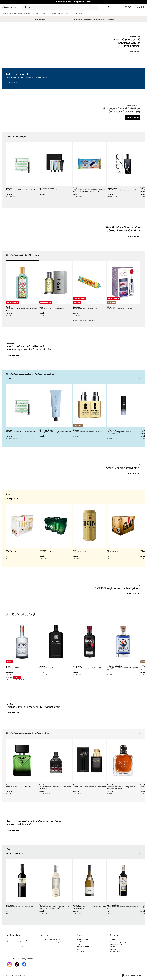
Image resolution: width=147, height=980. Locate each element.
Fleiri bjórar (10, 499)
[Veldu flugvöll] (114, 7)
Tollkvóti (78, 944)
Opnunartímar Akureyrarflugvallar (52, 942)
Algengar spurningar (82, 939)
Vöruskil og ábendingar (83, 947)
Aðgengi (78, 949)
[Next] (139, 137)
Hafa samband (80, 952)
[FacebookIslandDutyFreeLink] (25, 967)
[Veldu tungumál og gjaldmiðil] (129, 7)
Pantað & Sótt (80, 942)
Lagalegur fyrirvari (116, 944)
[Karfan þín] (143, 7)
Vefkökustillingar (116, 952)
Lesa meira (134, 51)
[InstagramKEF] (10, 967)
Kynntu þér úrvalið (13, 854)
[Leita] (60, 7)
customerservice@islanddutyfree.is (23, 946)
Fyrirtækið (113, 947)
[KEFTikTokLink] (17, 967)
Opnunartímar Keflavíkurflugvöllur (52, 939)
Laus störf (113, 949)
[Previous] (133, 137)
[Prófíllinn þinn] (138, 7)
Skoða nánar (133, 117)
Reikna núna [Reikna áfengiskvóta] (13, 83)
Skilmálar (113, 939)
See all (8, 379)
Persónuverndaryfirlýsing (118, 942)
